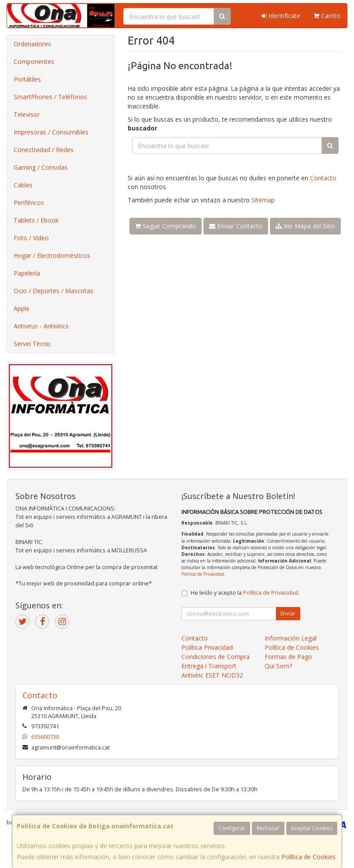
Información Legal (291, 638)
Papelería (27, 273)
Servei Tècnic (32, 344)
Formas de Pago (288, 657)
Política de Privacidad (203, 574)
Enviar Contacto (236, 226)
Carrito (327, 16)
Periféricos (29, 203)
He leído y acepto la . (245, 593)
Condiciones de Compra (216, 657)
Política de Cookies (308, 857)
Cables (23, 185)
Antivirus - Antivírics (41, 326)
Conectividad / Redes (44, 150)
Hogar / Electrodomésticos (52, 255)
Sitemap (263, 200)
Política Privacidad (207, 647)
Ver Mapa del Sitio (305, 226)
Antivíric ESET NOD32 (212, 675)
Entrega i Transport (209, 666)
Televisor (27, 114)
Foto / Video (31, 238)
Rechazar (268, 828)
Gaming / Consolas (41, 167)
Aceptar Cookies (312, 828)
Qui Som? (278, 666)
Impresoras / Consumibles (51, 132)
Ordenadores (32, 44)
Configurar (232, 828)
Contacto (323, 178)
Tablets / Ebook (36, 220)
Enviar (288, 613)
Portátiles (27, 79)
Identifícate (281, 16)
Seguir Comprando (166, 226)
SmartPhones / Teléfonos (50, 97)
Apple (22, 308)
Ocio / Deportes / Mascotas (53, 291)
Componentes (34, 61)
